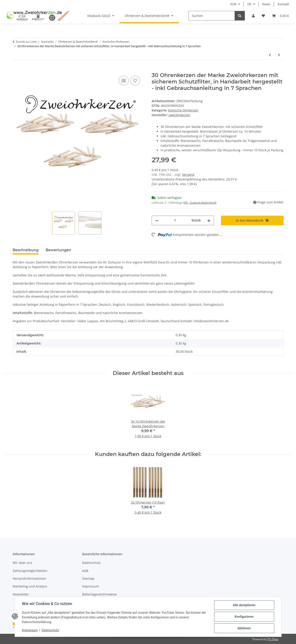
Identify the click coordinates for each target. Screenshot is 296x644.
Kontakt (283, 4)
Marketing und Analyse (30, 586)
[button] (253, 16)
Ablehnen (244, 628)
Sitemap (88, 578)
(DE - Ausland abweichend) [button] (200, 203)
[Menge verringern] (157, 220)
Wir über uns (22, 563)
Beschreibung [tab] (26, 250)
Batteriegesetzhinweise (99, 594)
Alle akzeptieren (244, 605)
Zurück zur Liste (26, 42)
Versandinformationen (29, 578)
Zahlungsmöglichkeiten (30, 571)
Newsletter (21, 594)
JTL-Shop (273, 639)
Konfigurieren (244, 617)
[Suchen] (212, 16)
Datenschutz (50, 630)
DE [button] (249, 4)
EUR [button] (233, 4)
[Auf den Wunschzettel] (135, 81)
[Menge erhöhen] (209, 220)
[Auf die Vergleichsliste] (124, 81)
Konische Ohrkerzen (183, 110)
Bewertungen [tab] (58, 250)
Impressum (30, 630)
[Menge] (175, 220)
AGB (85, 571)
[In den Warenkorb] (16, 70)
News (266, 4)
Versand (188, 175)
